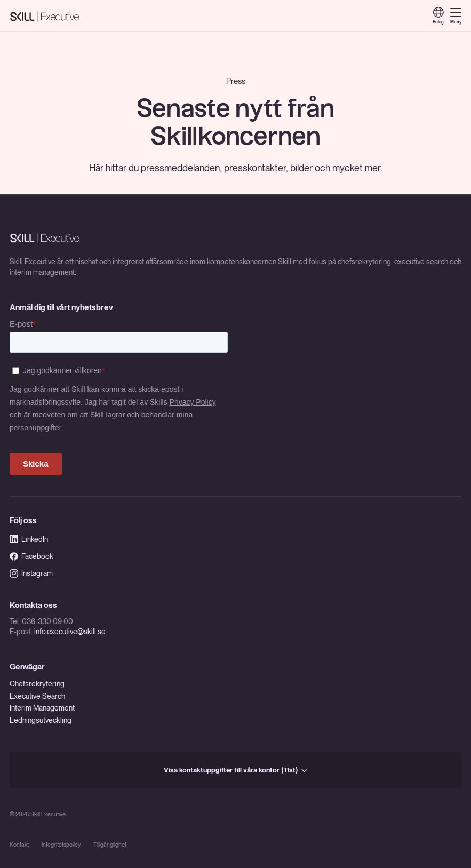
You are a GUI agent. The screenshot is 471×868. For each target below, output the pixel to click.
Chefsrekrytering (37, 684)
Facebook (31, 556)
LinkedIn (29, 539)
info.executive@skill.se (70, 632)
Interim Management (42, 708)
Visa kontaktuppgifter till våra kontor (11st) (236, 770)
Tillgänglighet (110, 845)
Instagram (31, 573)
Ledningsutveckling (41, 720)
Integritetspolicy (61, 845)
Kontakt (19, 845)
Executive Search (37, 696)
